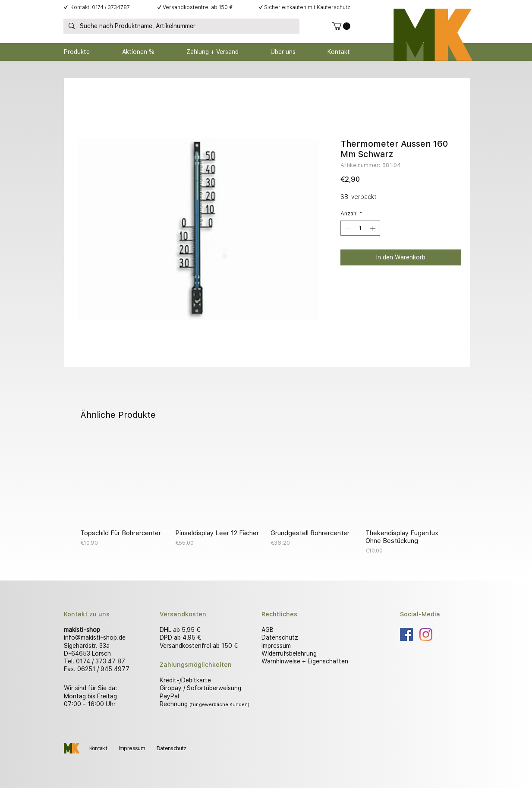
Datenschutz (280, 637)
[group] (266, 495)
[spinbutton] (360, 228)
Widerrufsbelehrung (289, 653)
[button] (341, 26)
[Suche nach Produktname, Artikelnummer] (181, 26)
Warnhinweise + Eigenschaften (305, 661)
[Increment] (374, 228)
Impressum (276, 646)
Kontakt (98, 748)
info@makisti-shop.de (95, 637)
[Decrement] (347, 228)
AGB (268, 630)
